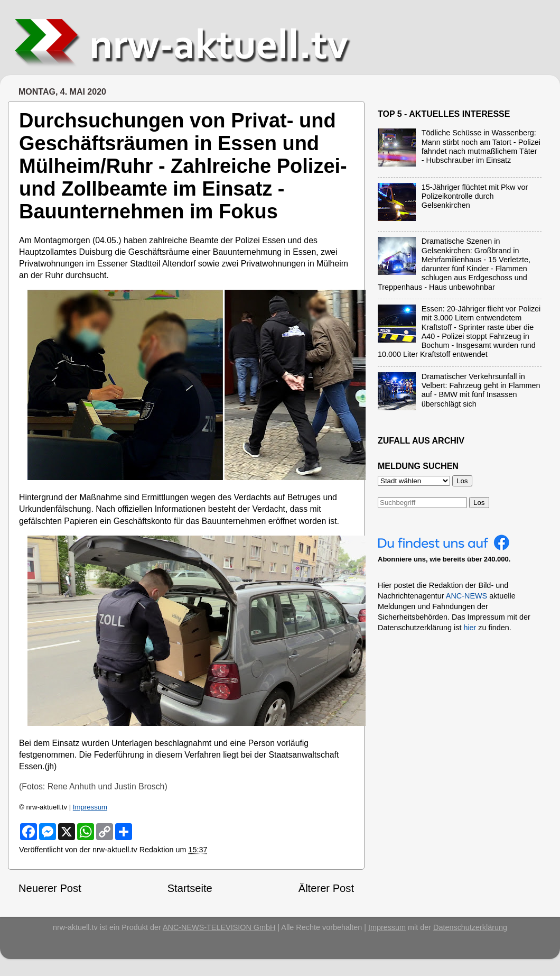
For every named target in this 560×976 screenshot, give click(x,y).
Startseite (190, 888)
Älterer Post (326, 888)
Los (479, 503)
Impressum (90, 807)
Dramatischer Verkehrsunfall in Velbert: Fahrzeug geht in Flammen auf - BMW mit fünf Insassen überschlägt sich (481, 390)
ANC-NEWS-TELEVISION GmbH (219, 927)
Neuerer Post (50, 888)
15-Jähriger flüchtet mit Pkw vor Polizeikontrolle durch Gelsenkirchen (475, 196)
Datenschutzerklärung (470, 927)
